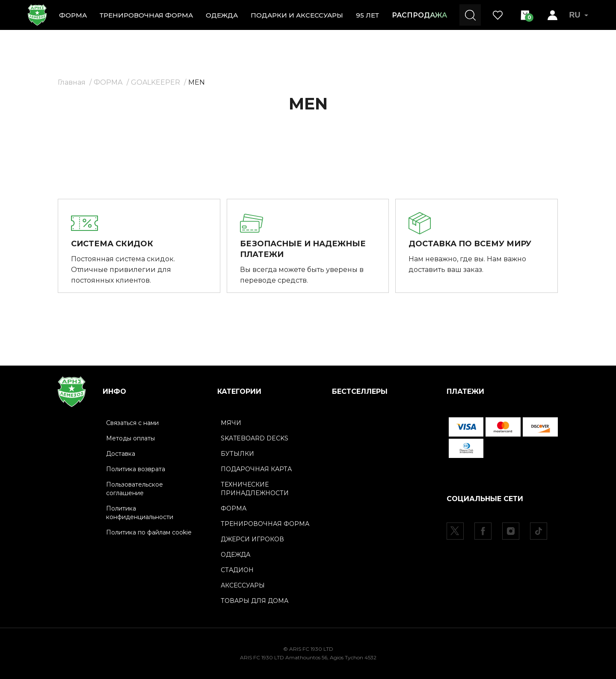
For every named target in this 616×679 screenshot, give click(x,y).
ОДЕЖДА (222, 15)
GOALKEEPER (155, 82)
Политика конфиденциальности (140, 513)
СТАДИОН (237, 570)
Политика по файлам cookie (149, 532)
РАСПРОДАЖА (419, 15)
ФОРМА (73, 15)
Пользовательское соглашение (135, 489)
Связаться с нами (132, 423)
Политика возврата (136, 469)
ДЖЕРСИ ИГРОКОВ (252, 539)
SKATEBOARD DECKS (255, 438)
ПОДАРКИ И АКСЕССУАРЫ (297, 15)
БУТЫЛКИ (237, 454)
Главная (72, 82)
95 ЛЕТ (367, 15)
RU (579, 15)
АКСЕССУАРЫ (243, 585)
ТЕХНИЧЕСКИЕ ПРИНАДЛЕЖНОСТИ (255, 489)
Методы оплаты (130, 438)
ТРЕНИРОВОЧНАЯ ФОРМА (146, 15)
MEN (197, 82)
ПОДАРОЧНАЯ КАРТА (256, 469)
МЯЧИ (231, 423)
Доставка (121, 454)
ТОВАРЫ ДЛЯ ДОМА (255, 601)
